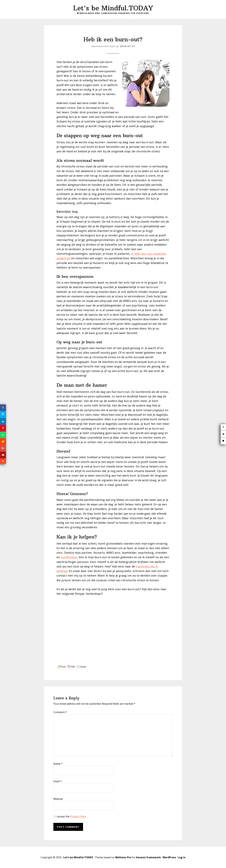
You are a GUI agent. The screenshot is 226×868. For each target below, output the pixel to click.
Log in (182, 857)
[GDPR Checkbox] (54, 816)
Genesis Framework (148, 857)
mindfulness (69, 557)
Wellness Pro (123, 857)
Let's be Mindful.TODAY (113, 8)
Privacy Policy (78, 816)
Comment (60, 712)
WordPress (169, 857)
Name (58, 764)
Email (58, 781)
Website (58, 799)
